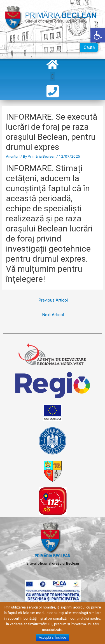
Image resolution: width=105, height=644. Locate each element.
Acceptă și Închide (53, 638)
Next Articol (53, 315)
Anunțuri (13, 156)
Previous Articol (53, 300)
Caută (89, 47)
